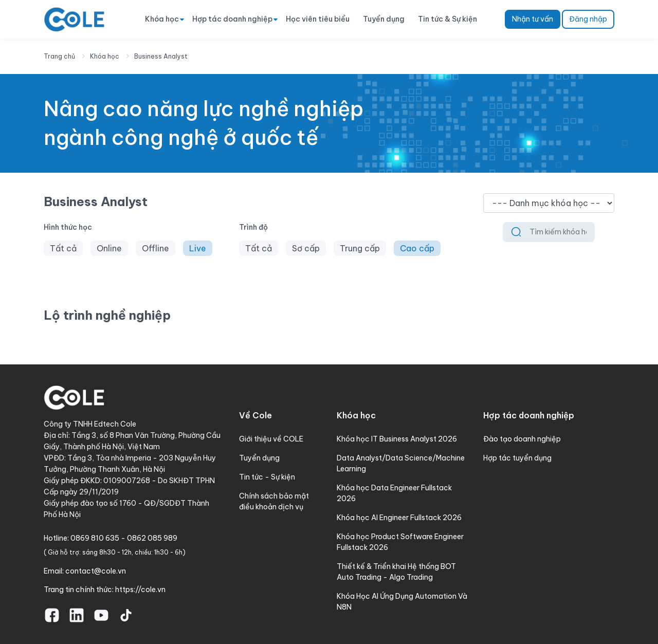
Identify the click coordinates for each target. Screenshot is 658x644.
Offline (156, 248)
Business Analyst (161, 56)
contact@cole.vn (96, 571)
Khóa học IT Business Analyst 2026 (397, 439)
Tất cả (63, 248)
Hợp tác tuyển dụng (517, 458)
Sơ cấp (306, 248)
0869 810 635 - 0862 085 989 (124, 538)
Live (198, 248)
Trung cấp (360, 248)
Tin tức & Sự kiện (447, 19)
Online (109, 248)
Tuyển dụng (384, 19)
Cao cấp (417, 248)
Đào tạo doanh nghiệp (522, 439)
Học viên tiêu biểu (318, 19)
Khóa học (162, 19)
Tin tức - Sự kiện (267, 477)
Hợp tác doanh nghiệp (232, 19)
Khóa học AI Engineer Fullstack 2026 (399, 518)
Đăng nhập (588, 19)
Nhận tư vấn (533, 19)
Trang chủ (59, 56)
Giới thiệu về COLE (271, 439)
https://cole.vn (140, 590)
